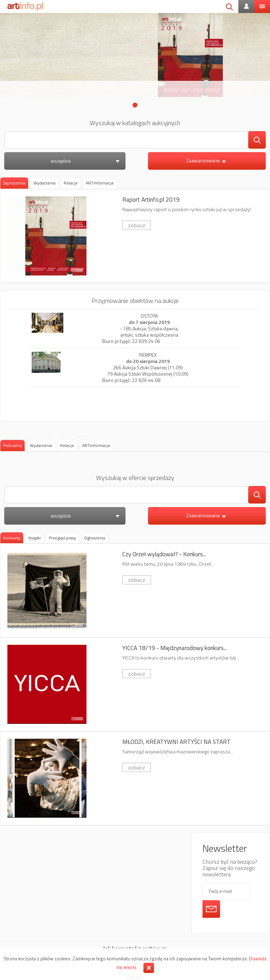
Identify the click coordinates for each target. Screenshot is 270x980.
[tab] (14, 183)
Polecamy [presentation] (12, 445)
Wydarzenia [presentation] (44, 183)
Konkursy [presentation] (12, 538)
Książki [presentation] (35, 538)
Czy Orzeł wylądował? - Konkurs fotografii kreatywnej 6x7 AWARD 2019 (135, 590)
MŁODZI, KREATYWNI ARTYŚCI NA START (135, 778)
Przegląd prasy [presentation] (62, 538)
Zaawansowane (207, 160)
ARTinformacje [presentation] (100, 183)
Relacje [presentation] (71, 183)
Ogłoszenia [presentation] (95, 538)
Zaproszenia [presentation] (14, 183)
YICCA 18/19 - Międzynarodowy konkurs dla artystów (135, 684)
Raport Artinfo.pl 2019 (135, 236)
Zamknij (149, 968)
